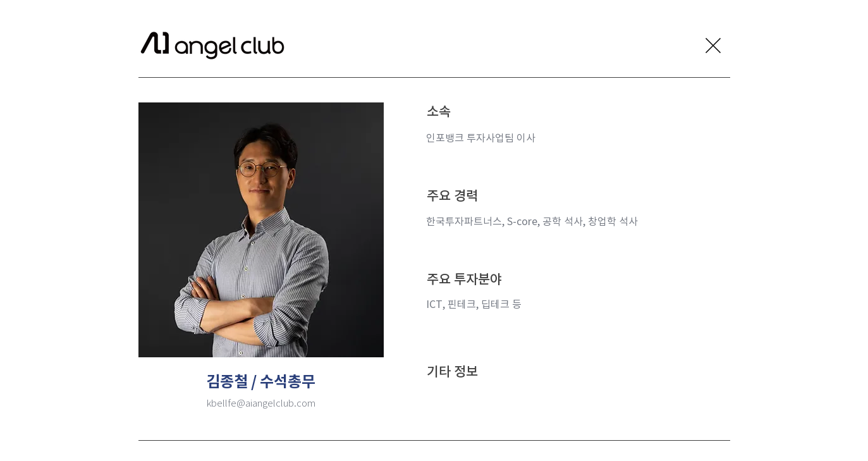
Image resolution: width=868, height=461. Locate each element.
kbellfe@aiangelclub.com (261, 403)
